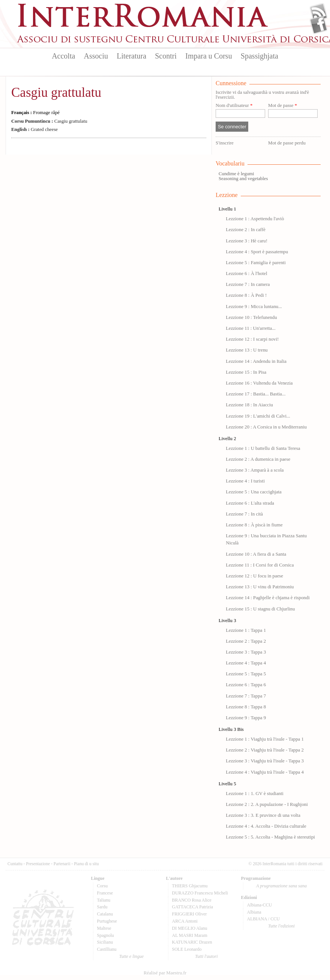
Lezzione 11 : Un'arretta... (251, 328)
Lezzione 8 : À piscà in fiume (254, 525)
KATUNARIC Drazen (192, 942)
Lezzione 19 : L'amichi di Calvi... (258, 416)
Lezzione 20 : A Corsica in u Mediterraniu (266, 427)
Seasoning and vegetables (243, 179)
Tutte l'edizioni (281, 926)
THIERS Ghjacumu (190, 886)
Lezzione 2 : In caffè (246, 230)
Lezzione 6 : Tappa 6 (246, 685)
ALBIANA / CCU (263, 919)
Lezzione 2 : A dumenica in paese (258, 459)
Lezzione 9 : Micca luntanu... (254, 307)
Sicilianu (105, 942)
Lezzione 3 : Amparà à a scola (255, 470)
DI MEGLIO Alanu (190, 928)
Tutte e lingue (131, 956)
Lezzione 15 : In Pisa (246, 372)
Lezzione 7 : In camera (248, 284)
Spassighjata (259, 56)
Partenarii (62, 864)
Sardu (102, 907)
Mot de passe (283, 106)
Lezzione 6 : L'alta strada (250, 503)
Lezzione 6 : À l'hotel (246, 274)
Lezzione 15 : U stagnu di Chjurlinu (260, 609)
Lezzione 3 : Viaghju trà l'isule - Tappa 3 (265, 761)
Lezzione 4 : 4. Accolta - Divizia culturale (266, 826)
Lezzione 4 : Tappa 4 (246, 663)
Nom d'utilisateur (234, 106)
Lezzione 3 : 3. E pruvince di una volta (263, 815)
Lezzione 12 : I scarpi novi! (252, 339)
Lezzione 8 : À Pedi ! (246, 295)
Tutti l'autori (206, 956)
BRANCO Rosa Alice (192, 900)
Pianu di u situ (86, 864)
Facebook (319, 25)
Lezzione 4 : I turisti (245, 481)
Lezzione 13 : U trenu (247, 350)
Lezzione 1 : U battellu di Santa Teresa (263, 448)
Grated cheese (34, 129)
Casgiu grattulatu (56, 92)
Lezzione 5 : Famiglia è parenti (256, 263)
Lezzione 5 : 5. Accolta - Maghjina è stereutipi (270, 837)
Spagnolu (106, 935)
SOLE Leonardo (187, 949)
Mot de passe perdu (287, 143)
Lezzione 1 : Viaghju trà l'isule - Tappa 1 (265, 739)
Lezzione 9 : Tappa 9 (246, 718)
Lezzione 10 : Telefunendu (251, 317)
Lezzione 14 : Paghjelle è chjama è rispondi (268, 598)
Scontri (166, 56)
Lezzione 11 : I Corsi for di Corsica (260, 565)
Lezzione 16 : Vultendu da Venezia (259, 383)
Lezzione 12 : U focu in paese (254, 576)
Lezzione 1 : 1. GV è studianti (255, 794)
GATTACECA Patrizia (193, 907)
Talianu (104, 900)
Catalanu (105, 914)
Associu (96, 56)
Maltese (104, 928)
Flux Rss (319, 12)
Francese (105, 893)
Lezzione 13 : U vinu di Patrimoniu (260, 587)
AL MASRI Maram (190, 935)
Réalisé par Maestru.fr (165, 973)
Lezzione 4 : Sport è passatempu (257, 252)
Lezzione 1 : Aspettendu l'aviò (255, 219)
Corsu (103, 886)
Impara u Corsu (208, 56)
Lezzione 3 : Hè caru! (247, 241)
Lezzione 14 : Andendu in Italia (256, 361)
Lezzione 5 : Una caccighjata (254, 492)
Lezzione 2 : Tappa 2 (246, 641)
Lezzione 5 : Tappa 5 (246, 674)
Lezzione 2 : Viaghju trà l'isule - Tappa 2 (265, 750)
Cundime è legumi (236, 174)
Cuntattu (15, 864)
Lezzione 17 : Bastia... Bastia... (256, 394)
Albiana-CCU (260, 905)
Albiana (254, 912)
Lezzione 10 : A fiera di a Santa (256, 554)
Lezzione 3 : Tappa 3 (246, 652)
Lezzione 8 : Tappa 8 (246, 707)
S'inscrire (225, 143)
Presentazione (38, 864)
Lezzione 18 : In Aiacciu (249, 405)
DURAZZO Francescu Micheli (200, 893)
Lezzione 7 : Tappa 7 (246, 696)
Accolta (63, 56)
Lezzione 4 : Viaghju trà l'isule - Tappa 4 (265, 772)
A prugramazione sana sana (281, 886)
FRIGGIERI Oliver (190, 914)
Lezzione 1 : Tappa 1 (246, 630)
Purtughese (107, 921)
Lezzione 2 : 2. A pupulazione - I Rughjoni (267, 804)
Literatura (131, 56)
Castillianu (107, 949)
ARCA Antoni (185, 921)
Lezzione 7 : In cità (244, 514)
